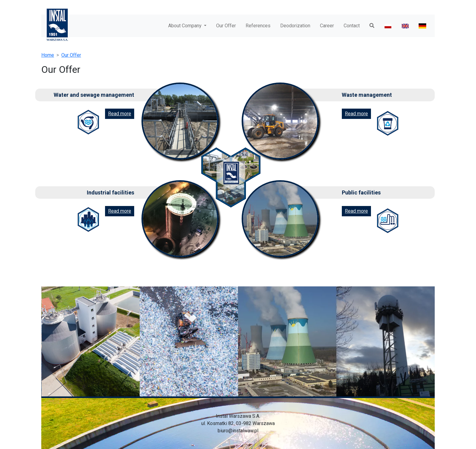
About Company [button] (185, 26)
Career (327, 26)
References (258, 26)
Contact (352, 26)
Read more (120, 114)
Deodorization (295, 26)
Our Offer (226, 26)
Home (48, 55)
